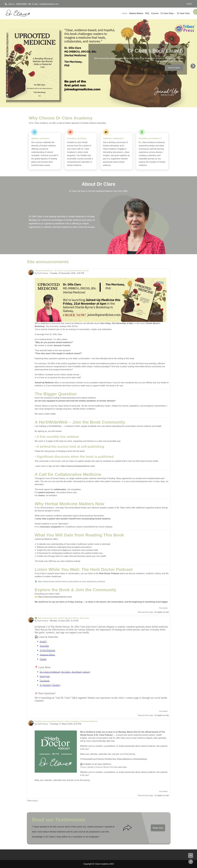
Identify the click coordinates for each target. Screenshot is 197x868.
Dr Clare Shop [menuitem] (167, 13)
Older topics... (33, 801)
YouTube (44, 646)
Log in (189, 4)
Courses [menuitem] (155, 13)
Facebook (45, 681)
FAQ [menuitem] (147, 13)
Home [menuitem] (125, 13)
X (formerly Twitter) (50, 685)
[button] (191, 856)
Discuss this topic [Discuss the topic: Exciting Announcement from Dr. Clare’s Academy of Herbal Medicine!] (146, 795)
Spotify (43, 641)
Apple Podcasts (47, 650)
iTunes (43, 659)
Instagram (45, 676)
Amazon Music (47, 655)
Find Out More (174, 68)
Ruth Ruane (43, 273)
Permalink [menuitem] (163, 608)
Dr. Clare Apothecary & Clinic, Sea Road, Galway (65, 672)
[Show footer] (191, 862)
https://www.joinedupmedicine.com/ (78, 466)
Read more (158, 828)
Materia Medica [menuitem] (136, 13)
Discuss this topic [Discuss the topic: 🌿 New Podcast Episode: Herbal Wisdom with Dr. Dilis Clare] (146, 715)
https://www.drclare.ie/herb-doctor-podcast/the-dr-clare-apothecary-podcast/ (71, 581)
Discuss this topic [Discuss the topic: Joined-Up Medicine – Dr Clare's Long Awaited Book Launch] (146, 612)
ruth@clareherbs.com (49, 4)
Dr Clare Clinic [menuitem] (183, 13)
